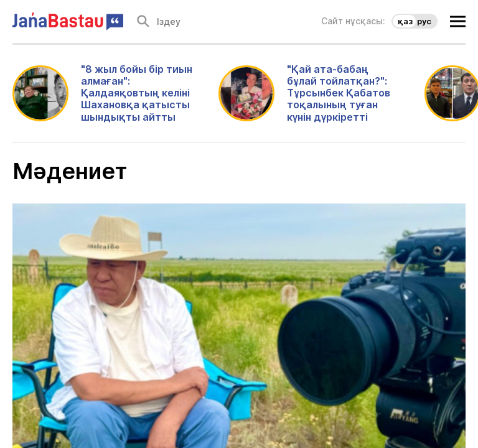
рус (424, 21)
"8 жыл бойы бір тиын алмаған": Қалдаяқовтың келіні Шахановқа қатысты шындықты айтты (137, 93)
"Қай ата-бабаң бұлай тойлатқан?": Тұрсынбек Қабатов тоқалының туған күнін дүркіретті (339, 93)
